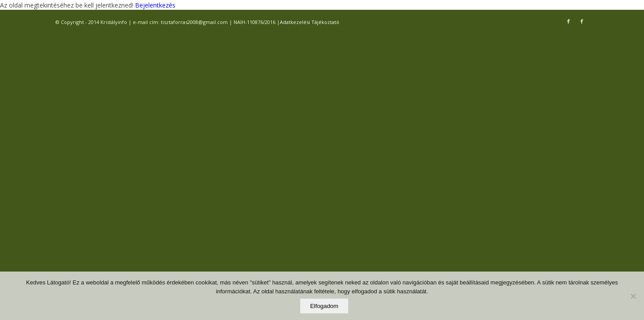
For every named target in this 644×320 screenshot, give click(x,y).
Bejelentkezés (154, 5)
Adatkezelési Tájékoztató (310, 22)
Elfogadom (324, 306)
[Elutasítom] (633, 296)
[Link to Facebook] (568, 21)
